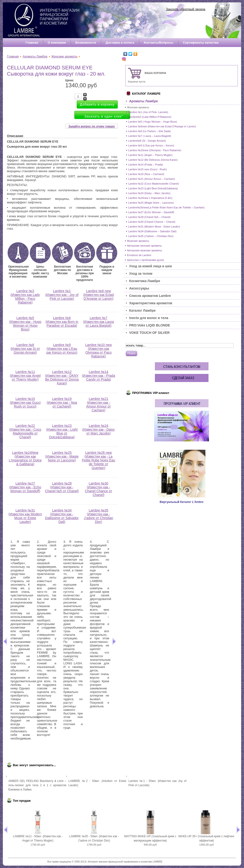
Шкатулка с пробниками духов (145, 260)
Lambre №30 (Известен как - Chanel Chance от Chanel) (98, 491)
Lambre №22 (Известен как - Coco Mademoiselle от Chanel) (25, 433)
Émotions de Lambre (139, 255)
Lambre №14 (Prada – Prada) (146, 165)
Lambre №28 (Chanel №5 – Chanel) (149, 217)
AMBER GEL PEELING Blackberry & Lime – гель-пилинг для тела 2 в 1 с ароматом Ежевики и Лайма (37, 785)
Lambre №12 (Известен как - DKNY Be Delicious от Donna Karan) (62, 379)
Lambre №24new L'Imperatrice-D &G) (150, 198)
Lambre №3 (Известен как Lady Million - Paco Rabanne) (25, 298)
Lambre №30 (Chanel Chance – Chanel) (152, 222)
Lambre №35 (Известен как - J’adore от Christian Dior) (99, 518)
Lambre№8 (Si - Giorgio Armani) (147, 141)
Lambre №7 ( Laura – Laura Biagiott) (150, 136)
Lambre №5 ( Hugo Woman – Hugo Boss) (153, 122)
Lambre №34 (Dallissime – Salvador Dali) (152, 231)
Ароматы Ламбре (35, 56)
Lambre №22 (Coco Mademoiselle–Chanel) (153, 184)
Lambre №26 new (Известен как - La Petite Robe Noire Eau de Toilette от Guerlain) (99, 462)
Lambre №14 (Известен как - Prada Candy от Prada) (99, 377)
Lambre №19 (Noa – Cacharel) (146, 174)
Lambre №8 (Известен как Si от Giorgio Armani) (25, 350)
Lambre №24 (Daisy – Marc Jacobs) (149, 193)
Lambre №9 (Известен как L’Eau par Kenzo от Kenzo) (62, 350)
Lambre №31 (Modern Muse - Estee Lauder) (154, 227)
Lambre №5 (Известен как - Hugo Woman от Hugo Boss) (25, 325)
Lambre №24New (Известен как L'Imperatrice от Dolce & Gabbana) (25, 460)
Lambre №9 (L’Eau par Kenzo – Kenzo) (151, 145)
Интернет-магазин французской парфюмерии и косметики (60, 17)
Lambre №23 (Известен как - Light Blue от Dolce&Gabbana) (62, 433)
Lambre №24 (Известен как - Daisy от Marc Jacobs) (99, 431)
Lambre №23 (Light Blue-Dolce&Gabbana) (153, 188)
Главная (13, 56)
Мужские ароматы (138, 241)
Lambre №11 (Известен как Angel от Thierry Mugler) (25, 377)
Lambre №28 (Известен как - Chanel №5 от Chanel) (62, 489)
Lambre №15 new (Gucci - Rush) (147, 169)
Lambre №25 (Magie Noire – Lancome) (151, 203)
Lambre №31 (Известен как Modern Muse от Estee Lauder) (25, 518)
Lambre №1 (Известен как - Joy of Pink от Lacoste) (62, 296)
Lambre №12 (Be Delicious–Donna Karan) (153, 160)
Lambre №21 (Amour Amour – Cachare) (152, 179)
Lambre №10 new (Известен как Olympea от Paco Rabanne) (99, 352)
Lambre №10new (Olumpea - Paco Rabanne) (155, 150)
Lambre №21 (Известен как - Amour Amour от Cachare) (99, 406)
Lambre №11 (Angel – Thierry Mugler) (150, 155)
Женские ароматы (64, 56)
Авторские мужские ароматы (145, 250)
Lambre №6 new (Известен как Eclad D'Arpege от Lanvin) (98, 296)
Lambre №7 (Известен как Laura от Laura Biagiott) (99, 323)
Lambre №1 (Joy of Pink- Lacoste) (148, 112)
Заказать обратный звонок (186, 9)
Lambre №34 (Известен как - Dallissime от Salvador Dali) (62, 518)
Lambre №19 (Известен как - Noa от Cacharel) (62, 404)
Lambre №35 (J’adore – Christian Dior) (151, 236)
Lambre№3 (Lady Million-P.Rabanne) (150, 117)
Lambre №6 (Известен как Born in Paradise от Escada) (62, 323)
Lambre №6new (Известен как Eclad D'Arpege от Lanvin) (162, 126)
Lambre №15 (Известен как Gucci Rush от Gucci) (25, 404)
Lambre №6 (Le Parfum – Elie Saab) (150, 131)
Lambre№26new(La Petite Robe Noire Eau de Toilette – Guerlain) (166, 207)
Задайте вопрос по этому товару (92, 126)
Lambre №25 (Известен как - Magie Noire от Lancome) (62, 458)
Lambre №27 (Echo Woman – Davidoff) (151, 212)
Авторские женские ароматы (144, 246)
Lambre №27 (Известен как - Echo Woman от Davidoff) (25, 489)
